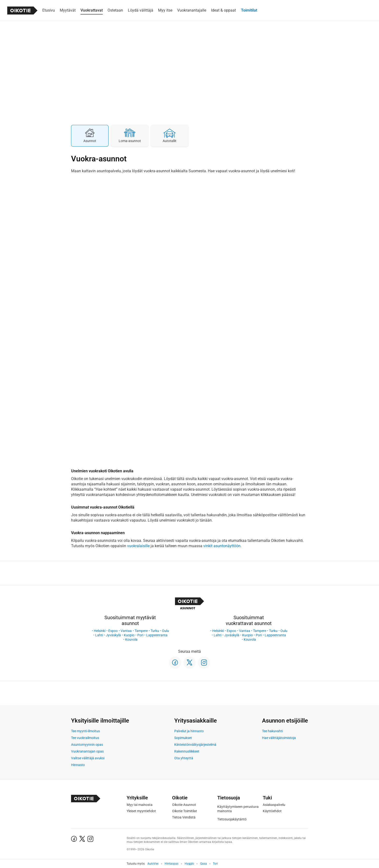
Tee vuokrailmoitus (85, 738)
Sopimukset (183, 738)
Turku (155, 631)
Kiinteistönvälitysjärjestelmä (195, 745)
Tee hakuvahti (272, 731)
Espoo (113, 631)
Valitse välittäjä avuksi (88, 758)
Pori (140, 635)
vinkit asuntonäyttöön (222, 546)
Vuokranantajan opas (87, 751)
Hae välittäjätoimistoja (279, 738)
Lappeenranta (157, 635)
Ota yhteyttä (184, 758)
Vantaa (126, 631)
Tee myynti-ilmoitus (85, 731)
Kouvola (131, 639)
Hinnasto (78, 765)
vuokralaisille (138, 546)
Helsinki (100, 631)
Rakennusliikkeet (187, 751)
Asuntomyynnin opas (87, 745)
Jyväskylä (113, 635)
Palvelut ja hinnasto (189, 731)
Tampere (141, 631)
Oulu (165, 631)
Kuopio (129, 635)
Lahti (99, 635)
